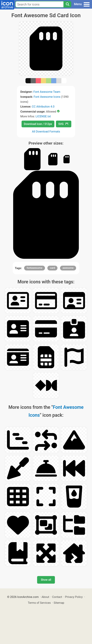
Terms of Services (39, 603)
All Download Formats (46, 131)
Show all (46, 580)
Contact (57, 597)
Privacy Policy (74, 597)
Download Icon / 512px (38, 124)
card (52, 268)
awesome (68, 268)
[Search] (67, 4)
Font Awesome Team (47, 92)
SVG (63, 124)
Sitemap (59, 603)
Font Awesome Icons (47, 97)
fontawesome (35, 268)
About (45, 597)
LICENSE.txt (43, 116)
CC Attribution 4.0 (43, 107)
